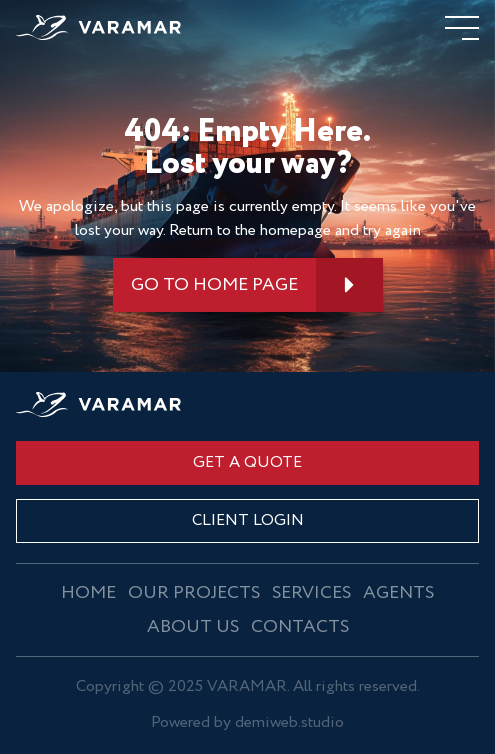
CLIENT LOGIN (248, 520)
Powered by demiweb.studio (247, 723)
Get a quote (247, 462)
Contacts (300, 627)
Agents (398, 593)
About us (193, 627)
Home (88, 593)
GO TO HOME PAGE (214, 285)
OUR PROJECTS (194, 593)
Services (311, 593)
